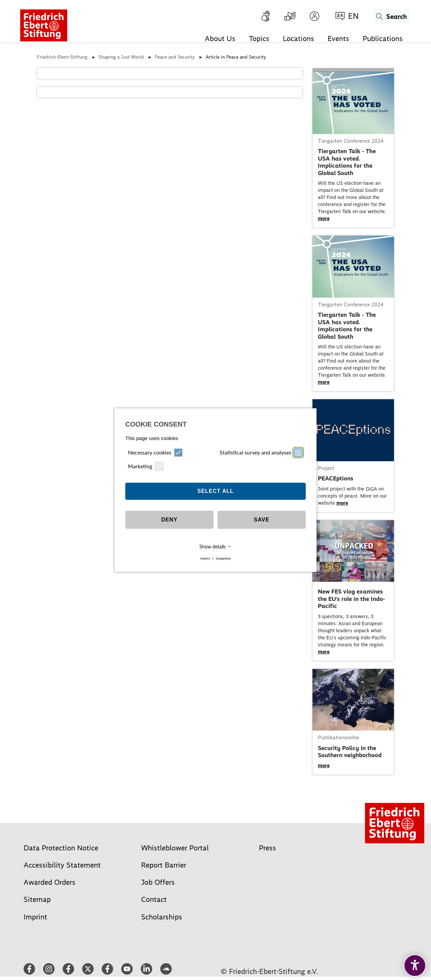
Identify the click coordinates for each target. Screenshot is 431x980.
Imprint (205, 558)
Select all (215, 491)
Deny (169, 520)
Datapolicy (223, 558)
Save (262, 520)
